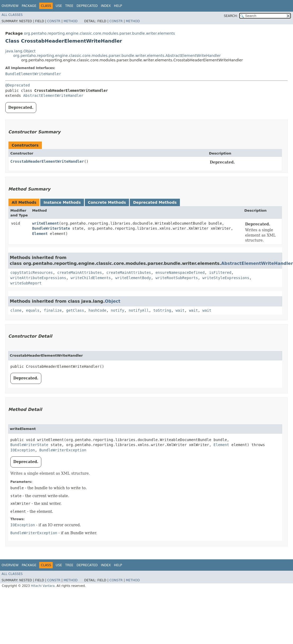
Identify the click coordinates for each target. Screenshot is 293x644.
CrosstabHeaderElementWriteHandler (47, 161)
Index (106, 6)
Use (59, 6)
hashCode (97, 310)
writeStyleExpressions (226, 278)
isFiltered (220, 273)
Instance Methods (62, 202)
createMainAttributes (80, 273)
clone (16, 310)
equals (33, 310)
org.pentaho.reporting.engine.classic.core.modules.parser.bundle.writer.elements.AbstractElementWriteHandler (117, 56)
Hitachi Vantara (43, 586)
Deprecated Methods (155, 202)
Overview (10, 6)
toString (162, 310)
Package (29, 6)
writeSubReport (26, 283)
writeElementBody (133, 278)
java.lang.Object (20, 51)
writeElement (45, 223)
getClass (75, 310)
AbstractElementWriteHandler (53, 96)
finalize (53, 310)
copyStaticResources (32, 273)
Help (118, 6)
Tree (69, 6)
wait (180, 310)
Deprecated (87, 6)
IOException (23, 450)
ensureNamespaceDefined (180, 273)
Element (40, 234)
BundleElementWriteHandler (33, 74)
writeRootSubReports (177, 278)
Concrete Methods (107, 202)
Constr (54, 21)
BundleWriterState (51, 228)
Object (113, 301)
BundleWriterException (63, 450)
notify (117, 310)
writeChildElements (91, 278)
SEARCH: (231, 16)
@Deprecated (18, 85)
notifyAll (139, 310)
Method (71, 21)
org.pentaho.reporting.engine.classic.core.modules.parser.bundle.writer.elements (99, 33)
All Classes (12, 15)
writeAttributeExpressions (38, 278)
